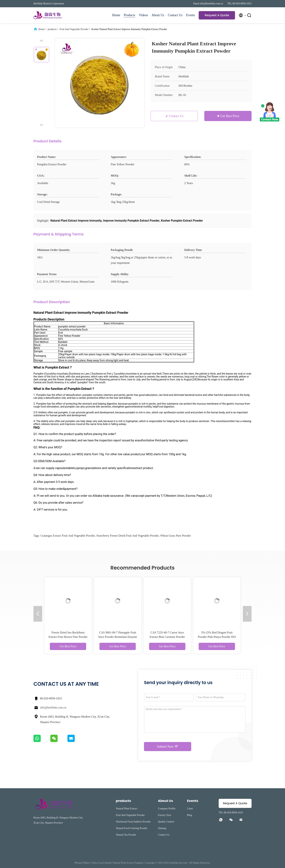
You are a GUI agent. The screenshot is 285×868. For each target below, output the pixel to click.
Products (130, 15)
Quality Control (166, 822)
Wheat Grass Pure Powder (176, 536)
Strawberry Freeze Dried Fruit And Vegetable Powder (128, 536)
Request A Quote (217, 15)
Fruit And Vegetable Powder (74, 29)
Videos (143, 15)
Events (191, 15)
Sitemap (162, 828)
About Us (158, 15)
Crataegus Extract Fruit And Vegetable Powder (68, 536)
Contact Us (175, 15)
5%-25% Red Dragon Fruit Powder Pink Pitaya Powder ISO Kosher (217, 637)
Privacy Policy (82, 863)
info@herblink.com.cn (53, 707)
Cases (190, 809)
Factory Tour (164, 815)
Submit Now (168, 746)
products (52, 29)
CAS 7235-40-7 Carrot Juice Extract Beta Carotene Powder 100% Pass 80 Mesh (167, 637)
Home (116, 15)
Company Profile (167, 809)
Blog (189, 815)
